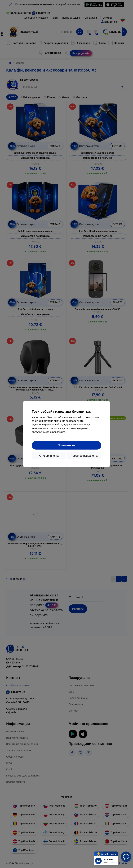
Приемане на (66, 445)
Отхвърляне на (49, 456)
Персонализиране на (84, 456)
